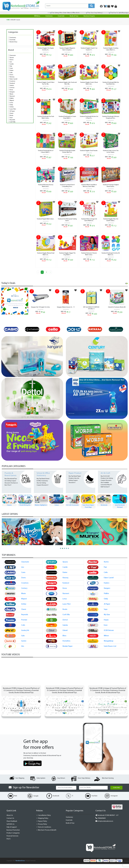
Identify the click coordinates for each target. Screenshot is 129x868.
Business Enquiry (89, 16)
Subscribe (116, 792)
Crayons (25, 509)
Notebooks (120, 509)
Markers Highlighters (57, 509)
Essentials (61, 16)
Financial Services (12, 840)
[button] (61, 552)
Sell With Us (10, 828)
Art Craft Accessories (88, 509)
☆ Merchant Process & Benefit (46, 834)
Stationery (49, 16)
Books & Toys (74, 16)
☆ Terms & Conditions (44, 831)
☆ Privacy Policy (42, 828)
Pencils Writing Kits (41, 509)
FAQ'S (9, 843)
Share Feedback (12, 825)
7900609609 (101, 822)
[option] (12, 333)
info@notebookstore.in (104, 825)
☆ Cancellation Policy (43, 819)
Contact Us (10, 822)
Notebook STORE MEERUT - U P (107, 819)
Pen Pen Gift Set (9, 509)
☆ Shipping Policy (42, 822)
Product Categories (13, 837)
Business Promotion (13, 834)
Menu (37, 16)
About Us (10, 819)
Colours (72, 509)
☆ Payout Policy (42, 825)
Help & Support (12, 831)
